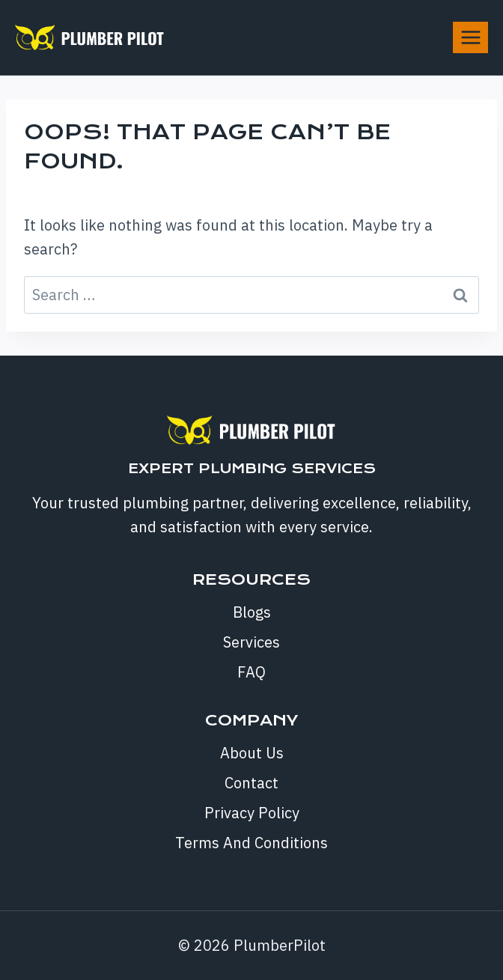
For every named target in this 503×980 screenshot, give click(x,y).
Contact (251, 783)
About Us (252, 753)
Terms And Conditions (251, 843)
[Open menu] (470, 37)
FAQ (251, 672)
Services (251, 642)
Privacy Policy (252, 813)
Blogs (252, 612)
